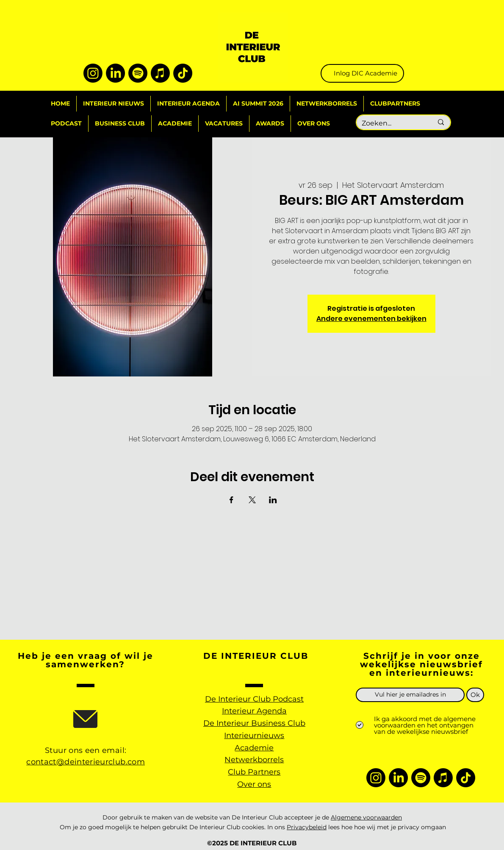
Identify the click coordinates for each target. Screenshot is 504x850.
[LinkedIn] (115, 73)
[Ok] (475, 695)
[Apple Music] (160, 73)
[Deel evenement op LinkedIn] (273, 500)
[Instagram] (93, 73)
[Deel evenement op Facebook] (231, 500)
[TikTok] (183, 73)
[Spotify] (138, 73)
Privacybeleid (307, 827)
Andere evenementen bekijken (371, 319)
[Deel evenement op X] (252, 500)
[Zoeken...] (391, 124)
